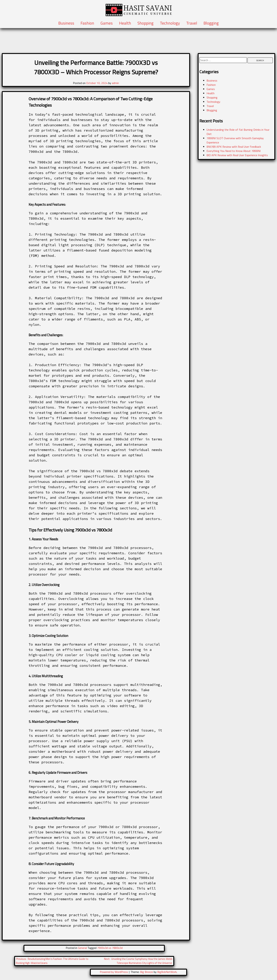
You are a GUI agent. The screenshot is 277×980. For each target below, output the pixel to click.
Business (66, 23)
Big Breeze (147, 972)
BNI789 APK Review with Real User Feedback (234, 147)
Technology (170, 23)
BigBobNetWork (167, 972)
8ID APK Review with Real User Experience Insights (237, 155)
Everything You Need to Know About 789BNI (234, 151)
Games (107, 23)
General (82, 948)
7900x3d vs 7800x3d (110, 948)
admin (115, 83)
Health (125, 23)
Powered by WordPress (114, 972)
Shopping (145, 23)
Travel (192, 23)
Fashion (87, 23)
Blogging (211, 23)
